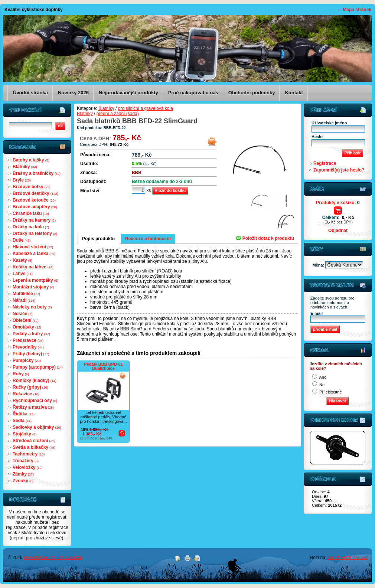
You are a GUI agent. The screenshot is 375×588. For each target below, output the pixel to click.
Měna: (319, 265)
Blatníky (25, 167)
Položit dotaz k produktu (265, 238)
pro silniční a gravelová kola (146, 108)
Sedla (22, 421)
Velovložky (27, 467)
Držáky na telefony (35, 233)
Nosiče (22, 314)
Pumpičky (27, 360)
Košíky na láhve (33, 267)
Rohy (21, 374)
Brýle (22, 180)
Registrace (325, 163)
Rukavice (26, 394)
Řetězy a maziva (33, 407)
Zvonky (23, 481)
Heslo (317, 137)
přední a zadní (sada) (118, 114)
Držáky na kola (31, 227)
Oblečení (26, 320)
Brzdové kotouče (34, 200)
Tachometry (29, 454)
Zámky (23, 474)
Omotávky (27, 327)
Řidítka (24, 414)
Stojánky (25, 434)
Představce (28, 340)
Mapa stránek (357, 10)
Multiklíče (26, 294)
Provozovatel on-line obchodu (53, 558)
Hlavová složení (33, 247)
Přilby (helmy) (31, 354)
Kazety (22, 260)
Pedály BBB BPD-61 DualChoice (103, 366)
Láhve (23, 274)
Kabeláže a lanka (34, 254)
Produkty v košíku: (338, 203)
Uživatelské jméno (329, 123)
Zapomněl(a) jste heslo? (339, 170)
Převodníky (28, 347)
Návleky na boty (32, 307)
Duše (22, 240)
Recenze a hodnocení (148, 239)
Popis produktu (98, 239)
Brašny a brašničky (37, 173)
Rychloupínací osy (35, 401)
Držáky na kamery (34, 220)
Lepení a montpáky (35, 280)
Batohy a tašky (31, 160)
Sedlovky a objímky (37, 427)
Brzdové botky (32, 187)
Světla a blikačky (34, 447)
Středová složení (34, 441)
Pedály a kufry (31, 334)
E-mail (317, 313)
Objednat (338, 231)
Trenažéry (26, 461)
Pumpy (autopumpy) (38, 367)
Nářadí (24, 300)
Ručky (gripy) (30, 387)
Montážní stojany (33, 287)
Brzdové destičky (35, 193)
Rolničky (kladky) (35, 380)
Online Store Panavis (347, 558)
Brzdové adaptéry (35, 207)
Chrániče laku (31, 213)
